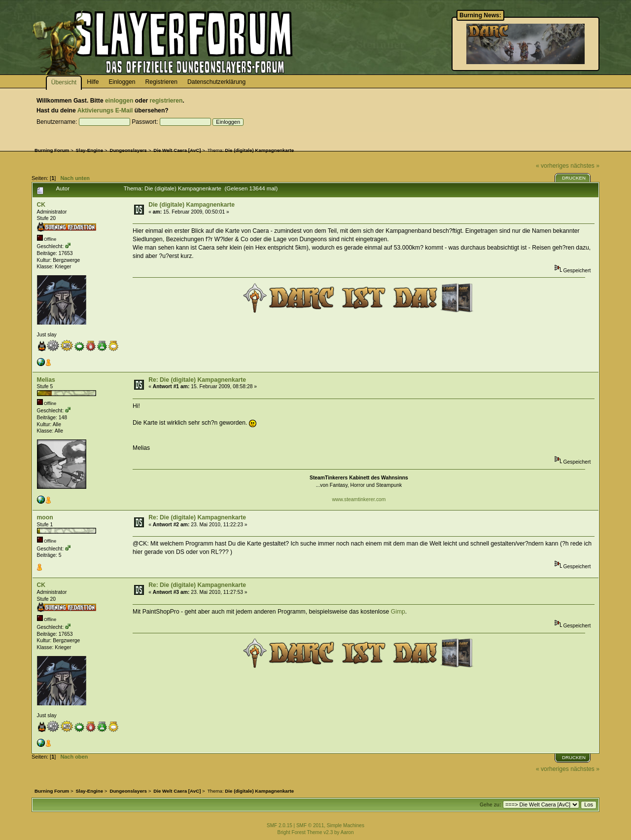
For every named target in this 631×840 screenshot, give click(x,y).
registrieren (166, 101)
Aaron (347, 832)
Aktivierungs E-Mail (105, 110)
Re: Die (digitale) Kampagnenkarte (197, 380)
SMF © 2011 (310, 825)
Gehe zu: (491, 805)
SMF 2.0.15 (280, 825)
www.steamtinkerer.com (359, 499)
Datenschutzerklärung (216, 82)
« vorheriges (552, 166)
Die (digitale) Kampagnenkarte (192, 205)
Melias (46, 380)
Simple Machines (346, 825)
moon (45, 517)
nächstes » (585, 166)
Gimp (398, 612)
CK (41, 205)
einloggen (119, 101)
